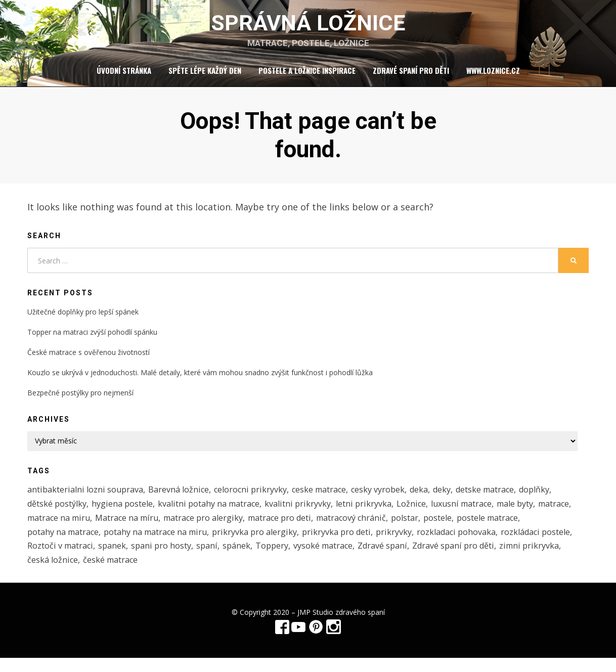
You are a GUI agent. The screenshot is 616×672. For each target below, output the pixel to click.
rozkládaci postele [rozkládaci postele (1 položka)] (64, 558)
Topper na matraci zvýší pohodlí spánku (92, 338)
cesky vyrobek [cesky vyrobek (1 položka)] (392, 496)
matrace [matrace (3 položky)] (44, 527)
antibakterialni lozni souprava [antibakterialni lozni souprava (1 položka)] (88, 496)
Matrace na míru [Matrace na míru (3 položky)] (172, 527)
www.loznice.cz (493, 75)
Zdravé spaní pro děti (411, 75)
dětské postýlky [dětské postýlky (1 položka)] (59, 511)
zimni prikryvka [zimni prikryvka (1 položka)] (150, 573)
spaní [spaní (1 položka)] (291, 558)
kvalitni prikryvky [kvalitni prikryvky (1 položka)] (310, 511)
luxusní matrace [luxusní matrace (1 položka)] (480, 511)
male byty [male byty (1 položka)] (537, 511)
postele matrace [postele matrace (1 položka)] (551, 527)
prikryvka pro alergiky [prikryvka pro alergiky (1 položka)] (267, 542)
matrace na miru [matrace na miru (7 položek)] (99, 527)
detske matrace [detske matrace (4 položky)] (505, 496)
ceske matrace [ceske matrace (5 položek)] (331, 496)
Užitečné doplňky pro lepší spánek (83, 317)
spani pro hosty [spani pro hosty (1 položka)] (244, 558)
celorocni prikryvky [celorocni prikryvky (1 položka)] (259, 496)
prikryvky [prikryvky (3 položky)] (412, 542)
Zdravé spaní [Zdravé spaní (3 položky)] (474, 558)
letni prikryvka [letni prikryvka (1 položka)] (378, 511)
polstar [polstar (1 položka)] (465, 527)
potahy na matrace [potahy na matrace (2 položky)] (65, 542)
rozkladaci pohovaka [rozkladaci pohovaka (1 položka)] (478, 542)
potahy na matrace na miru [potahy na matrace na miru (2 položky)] (163, 542)
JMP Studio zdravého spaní (341, 626)
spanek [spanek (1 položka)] (193, 558)
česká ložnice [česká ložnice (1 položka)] (212, 573)
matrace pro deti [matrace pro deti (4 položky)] (333, 527)
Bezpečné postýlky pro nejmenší (80, 399)
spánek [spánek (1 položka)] (322, 558)
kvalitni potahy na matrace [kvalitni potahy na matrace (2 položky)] (217, 511)
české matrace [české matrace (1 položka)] (272, 573)
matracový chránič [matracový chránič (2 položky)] (409, 527)
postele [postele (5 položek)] (499, 527)
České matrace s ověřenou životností (89, 358)
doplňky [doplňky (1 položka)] (557, 496)
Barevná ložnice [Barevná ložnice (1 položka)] (185, 496)
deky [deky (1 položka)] (459, 496)
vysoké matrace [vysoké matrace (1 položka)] (412, 558)
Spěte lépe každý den (205, 75)
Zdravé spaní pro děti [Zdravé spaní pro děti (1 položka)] (71, 573)
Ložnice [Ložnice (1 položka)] (427, 511)
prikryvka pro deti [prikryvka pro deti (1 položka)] (353, 542)
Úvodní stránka (124, 75)
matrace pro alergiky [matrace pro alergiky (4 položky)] (252, 527)
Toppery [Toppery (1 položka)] (359, 558)
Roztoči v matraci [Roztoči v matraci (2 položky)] (140, 558)
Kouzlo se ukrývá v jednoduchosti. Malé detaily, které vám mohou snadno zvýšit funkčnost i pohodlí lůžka (200, 378)
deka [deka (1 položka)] (435, 496)
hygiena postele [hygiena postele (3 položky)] (127, 511)
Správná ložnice (308, 26)
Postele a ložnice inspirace (307, 75)
